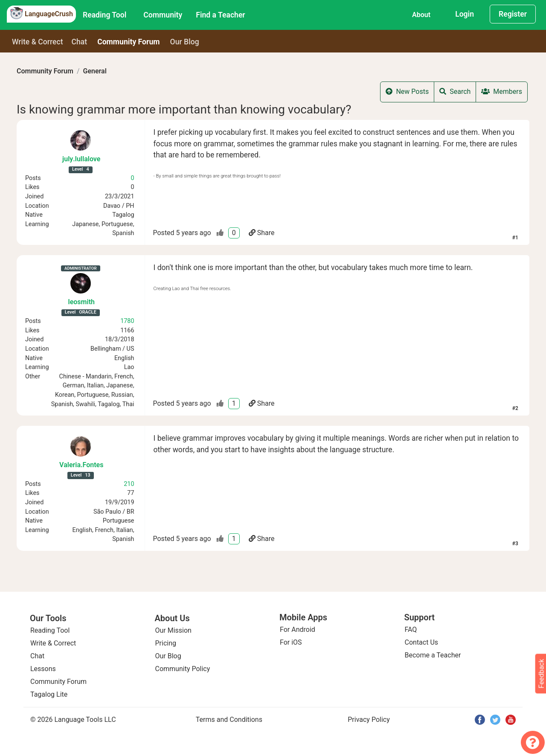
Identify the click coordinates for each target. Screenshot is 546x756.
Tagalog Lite (49, 694)
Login (465, 14)
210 (129, 484)
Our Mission (173, 630)
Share (262, 233)
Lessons (43, 669)
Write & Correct (38, 42)
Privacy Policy (369, 720)
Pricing (166, 643)
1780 (127, 321)
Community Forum (45, 71)
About (421, 15)
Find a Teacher (220, 15)
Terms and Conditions (229, 720)
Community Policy (183, 669)
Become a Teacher (433, 655)
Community (163, 15)
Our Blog (168, 656)
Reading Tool (105, 15)
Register (513, 14)
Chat (80, 42)
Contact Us (422, 642)
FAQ (411, 630)
